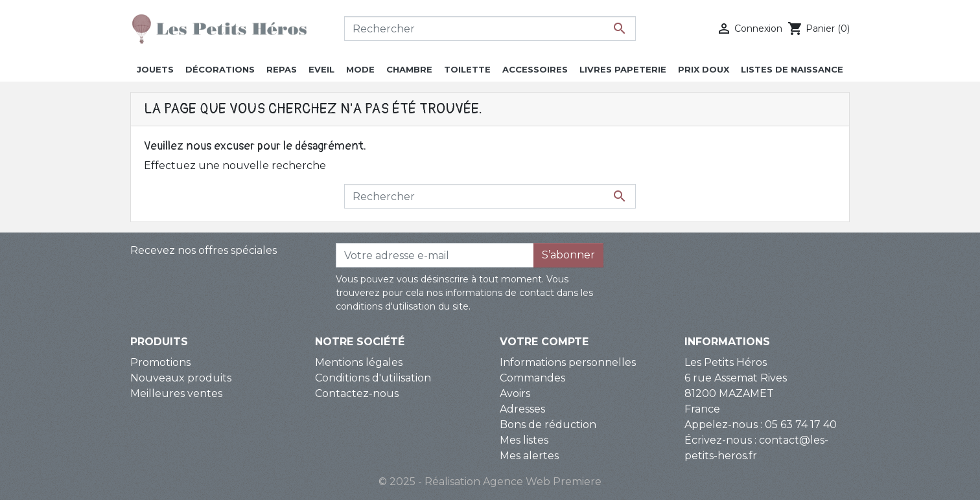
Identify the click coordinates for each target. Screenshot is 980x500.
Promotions (160, 362)
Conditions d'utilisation (373, 378)
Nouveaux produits (181, 378)
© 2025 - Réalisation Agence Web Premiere (490, 482)
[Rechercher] (490, 28)
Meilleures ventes (176, 393)
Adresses (522, 409)
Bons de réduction (548, 425)
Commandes (532, 378)
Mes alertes (529, 456)
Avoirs (515, 393)
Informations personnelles (568, 362)
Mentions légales (359, 362)
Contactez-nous (357, 393)
